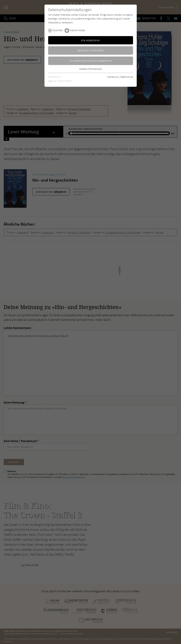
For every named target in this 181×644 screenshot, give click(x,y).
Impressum (113, 77)
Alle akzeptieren (91, 40)
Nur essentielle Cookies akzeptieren (90, 61)
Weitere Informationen (91, 69)
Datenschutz (127, 77)
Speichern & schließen (91, 50)
